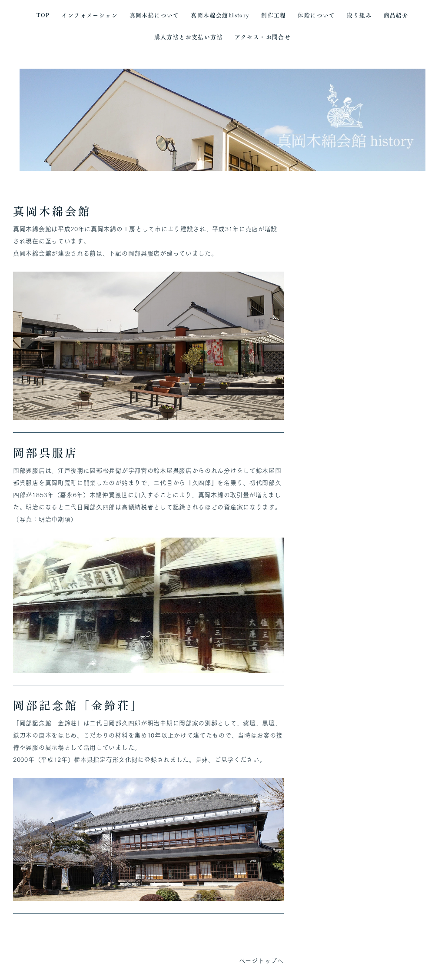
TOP (43, 15)
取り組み (359, 15)
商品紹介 (396, 15)
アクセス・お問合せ (263, 37)
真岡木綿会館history (220, 15)
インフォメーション (90, 15)
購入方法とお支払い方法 (189, 37)
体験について (316, 15)
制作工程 (274, 15)
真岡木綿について (154, 15)
